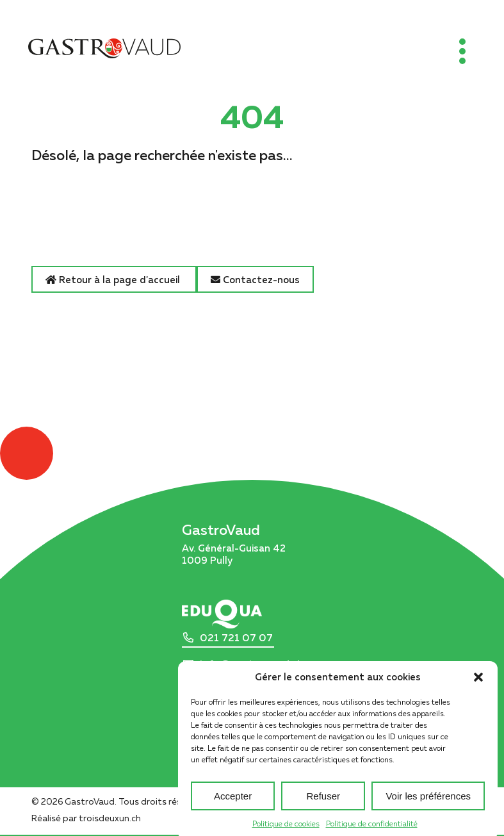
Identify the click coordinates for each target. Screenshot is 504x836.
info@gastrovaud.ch (252, 664)
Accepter (233, 804)
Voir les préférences (428, 804)
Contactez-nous (255, 279)
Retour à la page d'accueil (114, 279)
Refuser (324, 804)
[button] (478, 685)
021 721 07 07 (236, 638)
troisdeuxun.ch (123, 818)
